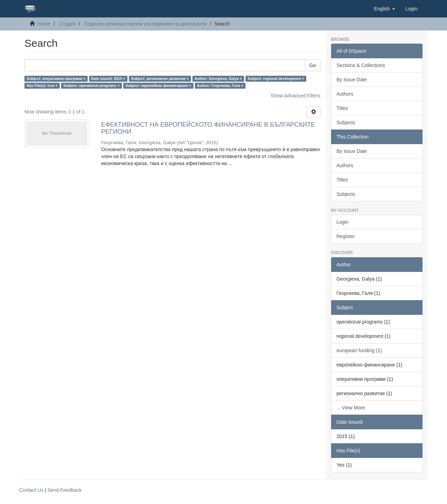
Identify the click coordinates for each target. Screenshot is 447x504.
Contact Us (31, 490)
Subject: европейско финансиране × (158, 86)
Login (343, 222)
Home (44, 24)
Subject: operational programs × (91, 86)
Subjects (346, 123)
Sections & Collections (361, 65)
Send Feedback (65, 490)
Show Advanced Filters (295, 96)
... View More (351, 408)
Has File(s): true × (42, 86)
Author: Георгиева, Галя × (220, 86)
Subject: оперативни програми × (56, 79)
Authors (345, 94)
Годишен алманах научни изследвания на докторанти (146, 24)
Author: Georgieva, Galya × (218, 79)
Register (346, 236)
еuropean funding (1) (359, 350)
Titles (342, 108)
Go (313, 65)
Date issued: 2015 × (108, 79)
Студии (68, 24)
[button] (384, 9)
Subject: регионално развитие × (160, 79)
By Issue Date (352, 80)
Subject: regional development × (276, 79)
